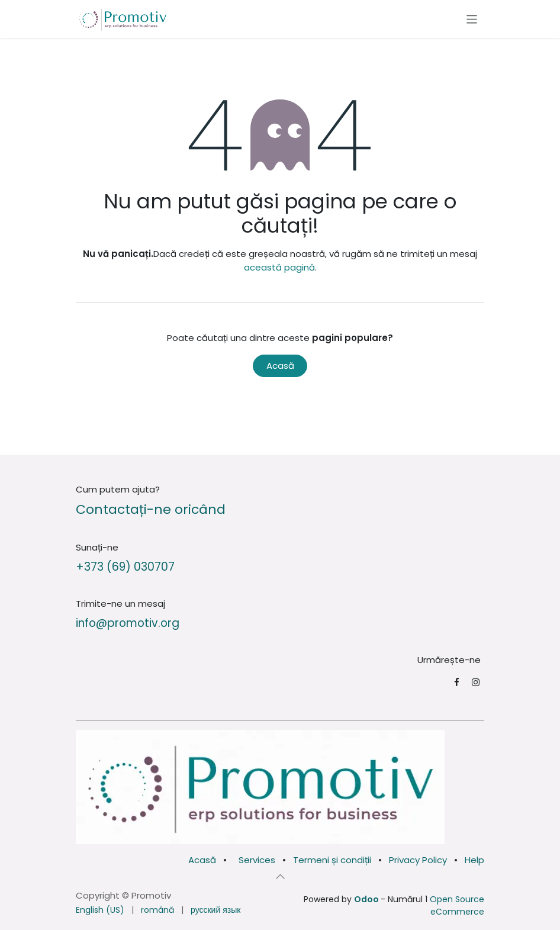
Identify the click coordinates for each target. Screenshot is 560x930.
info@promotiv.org (128, 623)
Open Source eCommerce (457, 905)
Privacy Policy (418, 860)
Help (474, 860)
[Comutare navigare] (472, 19)
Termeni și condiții (332, 860)
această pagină (279, 267)
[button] (280, 877)
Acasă (280, 366)
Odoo (367, 899)
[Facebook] (457, 682)
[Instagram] (476, 682)
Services (257, 860)
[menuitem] (100, 910)
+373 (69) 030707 (125, 567)
